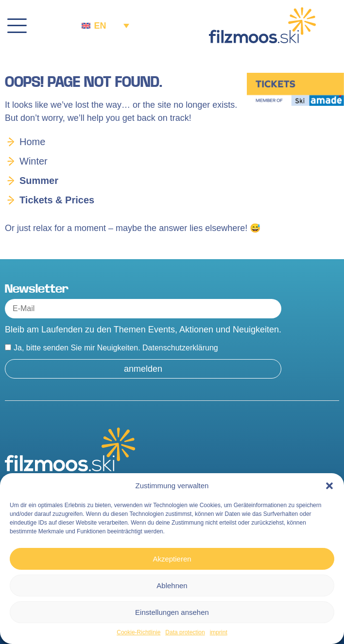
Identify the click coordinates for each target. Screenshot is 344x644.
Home (32, 142)
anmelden (143, 369)
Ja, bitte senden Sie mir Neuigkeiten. (116, 348)
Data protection (185, 632)
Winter (34, 161)
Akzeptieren (172, 559)
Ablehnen (172, 586)
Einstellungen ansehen (172, 612)
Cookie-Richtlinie (138, 632)
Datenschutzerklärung (180, 348)
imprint (219, 632)
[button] (329, 486)
